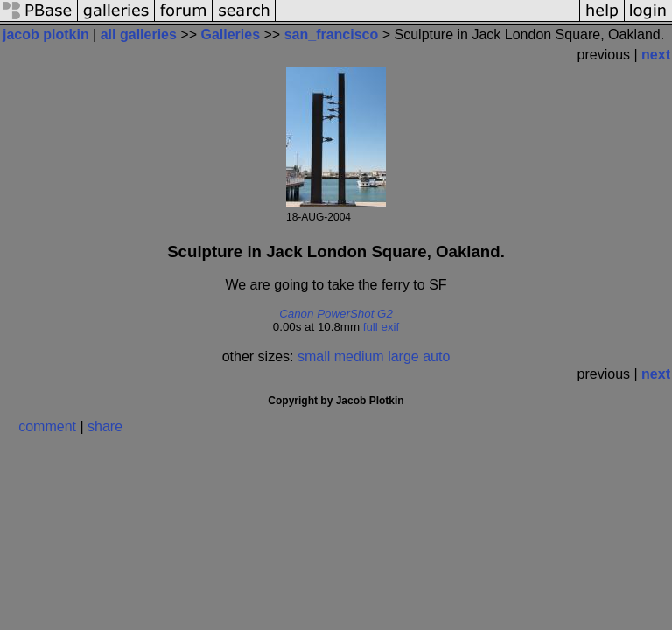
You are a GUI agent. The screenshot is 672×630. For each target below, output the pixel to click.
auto (436, 357)
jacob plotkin (46, 35)
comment (47, 427)
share (105, 427)
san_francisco (332, 35)
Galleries (230, 35)
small (314, 357)
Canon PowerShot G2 (336, 314)
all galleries (139, 35)
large (403, 357)
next (656, 55)
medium (359, 357)
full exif (381, 327)
